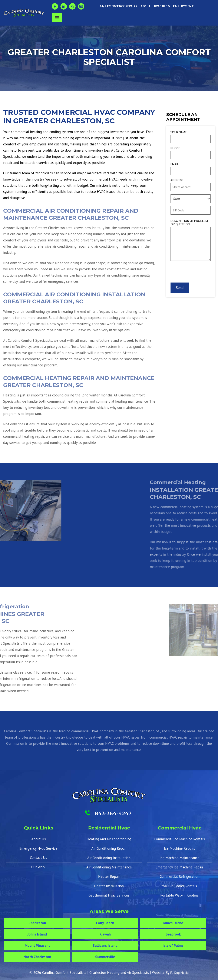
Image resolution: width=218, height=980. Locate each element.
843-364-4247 (113, 813)
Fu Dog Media (179, 973)
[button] (57, 18)
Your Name (179, 132)
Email (175, 164)
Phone (175, 148)
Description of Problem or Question (189, 222)
